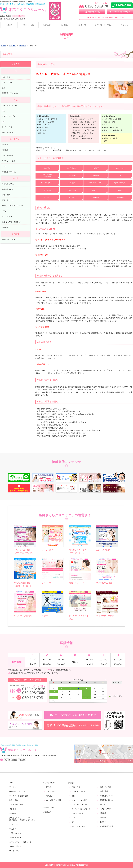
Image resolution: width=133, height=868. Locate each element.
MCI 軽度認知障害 (106, 826)
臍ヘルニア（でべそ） (47, 183)
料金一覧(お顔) (48, 807)
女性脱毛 (5, 145)
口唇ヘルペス (72, 198)
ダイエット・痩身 (8, 161)
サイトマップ (14, 851)
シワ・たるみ (7, 82)
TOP (11, 783)
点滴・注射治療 (106, 787)
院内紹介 (49, 796)
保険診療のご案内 (8, 240)
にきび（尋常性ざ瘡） (120, 183)
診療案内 (65, 25)
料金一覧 (82, 25)
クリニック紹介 (28, 25)
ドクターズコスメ (106, 809)
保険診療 (103, 818)
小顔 (3, 88)
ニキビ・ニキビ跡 (78, 791)
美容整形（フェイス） (10, 93)
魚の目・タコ (96, 190)
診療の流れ (48, 25)
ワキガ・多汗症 (72, 176)
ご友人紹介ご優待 (16, 805)
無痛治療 (13, 813)
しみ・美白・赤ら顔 (9, 105)
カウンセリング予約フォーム (20, 842)
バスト (4, 166)
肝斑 (3, 111)
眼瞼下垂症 (47, 168)
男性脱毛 (5, 150)
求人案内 (13, 829)
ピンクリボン (14, 824)
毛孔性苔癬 (47, 190)
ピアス (4, 211)
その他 (102, 804)
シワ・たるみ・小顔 (79, 800)
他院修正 (5, 227)
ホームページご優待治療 (19, 796)
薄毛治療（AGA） (8, 184)
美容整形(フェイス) (107, 796)
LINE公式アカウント (17, 791)
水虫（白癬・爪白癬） (96, 183)
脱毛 (73, 822)
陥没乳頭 (96, 176)
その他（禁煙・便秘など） (12, 222)
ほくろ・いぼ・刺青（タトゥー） (84, 809)
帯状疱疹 (96, 198)
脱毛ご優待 (14, 800)
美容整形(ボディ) (106, 800)
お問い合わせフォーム (18, 833)
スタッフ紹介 (51, 791)
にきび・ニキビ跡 (9, 116)
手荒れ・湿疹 (72, 190)
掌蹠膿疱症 (120, 198)
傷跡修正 (96, 168)
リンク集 (13, 809)
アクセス (124, 25)
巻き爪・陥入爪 (72, 168)
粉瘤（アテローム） (9, 132)
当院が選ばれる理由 (103, 25)
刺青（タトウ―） (8, 200)
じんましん (47, 197)
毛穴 (3, 122)
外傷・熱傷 (72, 183)
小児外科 (103, 822)
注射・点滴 (6, 195)
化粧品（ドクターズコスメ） (13, 206)
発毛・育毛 (104, 791)
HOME (9, 25)
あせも (120, 190)
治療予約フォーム (16, 838)
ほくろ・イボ (120, 168)
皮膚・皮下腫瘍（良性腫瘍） (47, 176)
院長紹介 (49, 787)
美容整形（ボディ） (9, 172)
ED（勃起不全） (8, 216)
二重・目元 (6, 77)
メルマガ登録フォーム (18, 846)
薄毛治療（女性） (8, 189)
